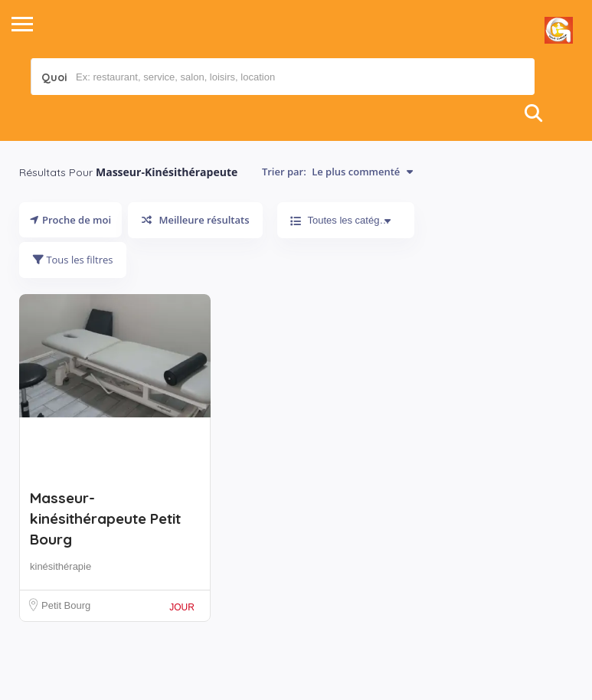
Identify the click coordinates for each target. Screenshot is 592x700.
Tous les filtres (73, 260)
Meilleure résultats (195, 220)
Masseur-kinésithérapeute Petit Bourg (105, 518)
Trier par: (337, 172)
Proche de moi (70, 220)
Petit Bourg (66, 605)
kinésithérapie (61, 566)
